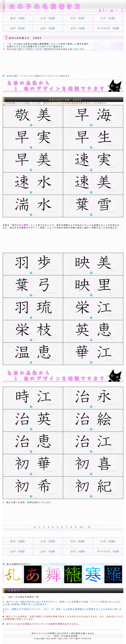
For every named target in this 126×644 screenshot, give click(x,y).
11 (89, 527)
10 (81, 527)
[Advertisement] (47, 61)
